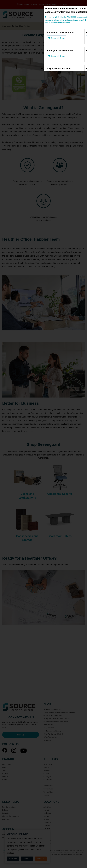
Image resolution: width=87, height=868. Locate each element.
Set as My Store (57, 38)
